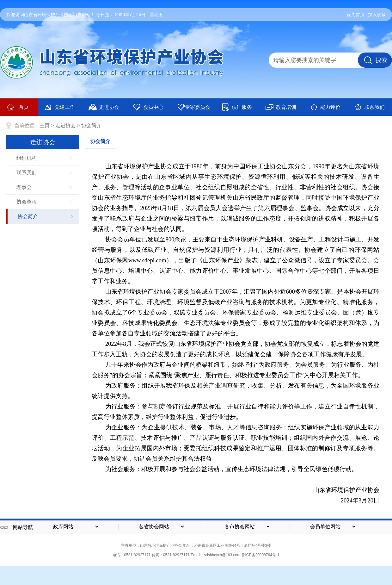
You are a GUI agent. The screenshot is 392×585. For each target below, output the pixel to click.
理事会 (24, 187)
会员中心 (148, 107)
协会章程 (27, 202)
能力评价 (325, 107)
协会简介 (91, 125)
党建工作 (60, 107)
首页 (18, 107)
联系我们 (369, 107)
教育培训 (281, 107)
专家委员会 (194, 107)
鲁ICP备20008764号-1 (260, 555)
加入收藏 (377, 15)
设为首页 (356, 15)
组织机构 (27, 158)
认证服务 (237, 107)
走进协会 (104, 107)
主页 (45, 125)
